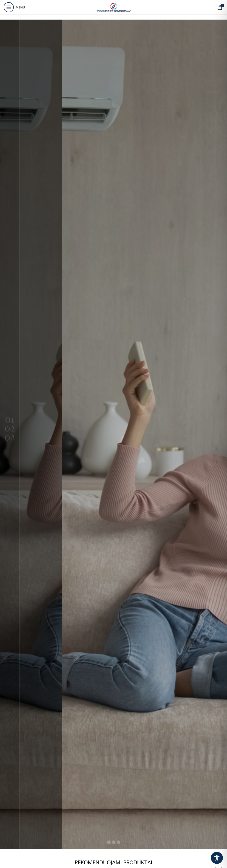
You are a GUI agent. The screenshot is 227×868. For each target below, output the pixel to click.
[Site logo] (114, 7)
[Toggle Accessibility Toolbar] (217, 858)
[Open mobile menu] (14, 7)
